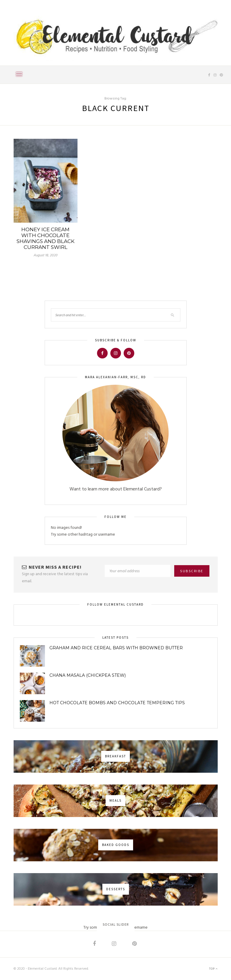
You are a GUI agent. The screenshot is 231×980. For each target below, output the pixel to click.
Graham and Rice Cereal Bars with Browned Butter (116, 648)
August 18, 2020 (45, 255)
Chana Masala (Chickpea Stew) (88, 675)
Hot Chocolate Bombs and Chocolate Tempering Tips (117, 703)
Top (213, 969)
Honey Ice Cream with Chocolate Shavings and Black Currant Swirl (46, 238)
